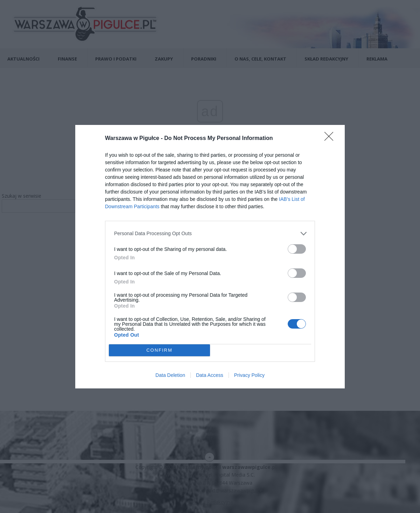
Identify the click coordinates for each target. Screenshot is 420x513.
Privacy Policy (249, 375)
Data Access (210, 375)
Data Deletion (170, 375)
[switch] (297, 249)
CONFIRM (159, 350)
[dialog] (210, 257)
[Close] (331, 139)
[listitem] (210, 234)
